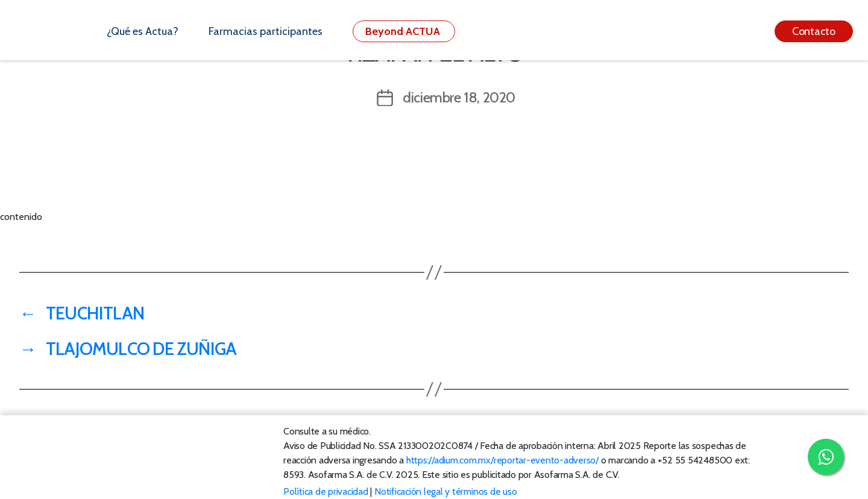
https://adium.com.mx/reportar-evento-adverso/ (502, 460)
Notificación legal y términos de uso (445, 491)
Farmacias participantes (266, 31)
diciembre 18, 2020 (459, 97)
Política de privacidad (326, 491)
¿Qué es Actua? (143, 31)
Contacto (814, 31)
